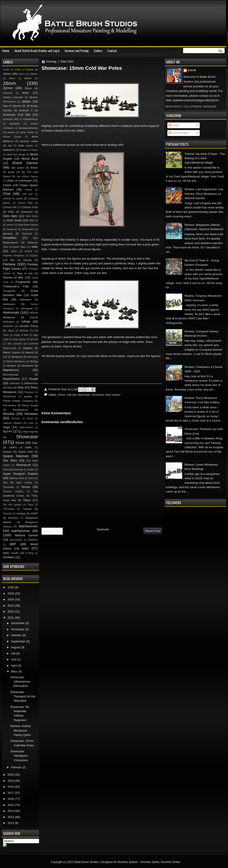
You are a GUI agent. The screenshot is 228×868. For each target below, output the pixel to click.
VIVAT (34, 514)
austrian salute (29, 141)
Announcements (28, 128)
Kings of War (21, 335)
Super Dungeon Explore (20, 474)
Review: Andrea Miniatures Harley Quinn (21, 730)
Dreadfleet (10, 238)
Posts (174, 125)
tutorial (27, 509)
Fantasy (9, 264)
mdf (5, 357)
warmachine (16, 540)
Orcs (10, 388)
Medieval (17, 357)
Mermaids (33, 357)
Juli (14, 653)
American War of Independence (20, 119)
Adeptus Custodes (13, 97)
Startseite (103, 529)
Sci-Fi (7, 431)
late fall (34, 339)
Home (6, 51)
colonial (7, 199)
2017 (11, 793)
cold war (71, 395)
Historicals (84, 395)
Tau (5, 482)
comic (19, 198)
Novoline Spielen (128, 862)
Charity (28, 190)
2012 (11, 823)
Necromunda (10, 375)
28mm (9, 83)
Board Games (25, 163)
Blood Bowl (30, 159)
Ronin (30, 418)
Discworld (27, 234)
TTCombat (9, 509)
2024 (11, 599)
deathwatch (28, 229)
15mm (61, 395)
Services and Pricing (77, 51)
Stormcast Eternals (13, 470)
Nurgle (34, 379)
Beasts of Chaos (29, 150)
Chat (7, 194)
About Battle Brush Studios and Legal (37, 51)
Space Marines (16, 456)
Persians (29, 392)
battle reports (26, 146)
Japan (11, 331)
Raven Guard (30, 405)
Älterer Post (153, 531)
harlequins (9, 304)
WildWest (33, 540)
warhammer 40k (25, 531)
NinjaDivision (11, 379)
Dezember (18, 623)
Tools (31, 505)
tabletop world (17, 478)
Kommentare (178, 133)
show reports (30, 432)
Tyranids (7, 514)
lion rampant (15, 344)
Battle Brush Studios (87, 862)
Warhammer (28, 526)
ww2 (25, 548)
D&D (11, 212)
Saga (6, 427)
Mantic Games (12, 352)
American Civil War (17, 115)
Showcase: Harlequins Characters (19, 756)
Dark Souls (14, 220)
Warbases (13, 518)
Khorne (24, 331)
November (18, 629)
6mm (26, 93)
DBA (32, 220)
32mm (8, 88)
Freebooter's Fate (16, 286)
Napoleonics (11, 370)
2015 (11, 805)
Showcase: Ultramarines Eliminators (20, 682)
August (16, 647)
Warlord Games (26, 535)
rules (31, 423)
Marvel (30, 352)
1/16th (18, 70)
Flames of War (13, 278)
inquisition (8, 326)
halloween (26, 300)
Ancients (15, 124)
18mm (22, 74)
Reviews (31, 414)
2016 (11, 799)
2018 (11, 787)
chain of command (19, 181)
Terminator (9, 487)
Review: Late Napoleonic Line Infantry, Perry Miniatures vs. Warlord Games (204, 194)
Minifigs (34, 361)
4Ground (8, 93)
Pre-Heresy (10, 405)
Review (9, 414)
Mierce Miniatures (16, 361)
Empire (29, 251)
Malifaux (28, 348)
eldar (35, 247)
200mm (34, 74)
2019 (11, 781)
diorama (8, 234)
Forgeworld (23, 282)
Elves (14, 251)
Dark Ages (10, 216)
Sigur (192, 70)
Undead (21, 514)
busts (11, 172)
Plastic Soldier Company (18, 401)
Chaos (7, 185)
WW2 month (11, 553)
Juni (14, 659)
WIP (13, 544)
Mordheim (27, 366)
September (18, 641)
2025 (11, 593)
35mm (28, 88)
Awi (10, 146)
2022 (11, 611)
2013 (11, 817)
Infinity (26, 322)
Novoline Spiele (150, 862)
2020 (11, 775)
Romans (16, 418)
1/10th (6, 70)
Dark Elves (32, 216)
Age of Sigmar (12, 106)
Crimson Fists (30, 207)
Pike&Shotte (9, 397)
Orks (21, 387)
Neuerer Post (52, 531)
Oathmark (14, 383)
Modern (12, 366)
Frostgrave (9, 291)
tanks (31, 478)
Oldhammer (31, 383)
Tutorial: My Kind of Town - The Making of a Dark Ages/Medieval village (205, 158)
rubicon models (12, 423)
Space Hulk (26, 452)
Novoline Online (171, 862)
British (34, 168)
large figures (19, 339)
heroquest (27, 308)
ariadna (11, 132)
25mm (28, 78)
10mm (30, 70)
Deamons (12, 229)
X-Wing (30, 553)
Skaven (7, 452)
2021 (11, 618)
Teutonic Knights (13, 491)
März (15, 671)
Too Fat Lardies (12, 505)
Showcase (98, 395)
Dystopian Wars (17, 247)
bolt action (18, 168)
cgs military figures (27, 176)
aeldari (26, 101)
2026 (11, 587)
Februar (17, 767)
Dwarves (33, 242)
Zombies (9, 557)
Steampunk (23, 465)
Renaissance (20, 410)
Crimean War (10, 207)
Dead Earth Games (28, 225)
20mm (12, 78)
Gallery (98, 51)
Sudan (31, 470)
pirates (28, 396)
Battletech (9, 150)
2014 (11, 811)
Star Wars (10, 460)
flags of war (25, 273)
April (14, 666)
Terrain (26, 487)
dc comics (8, 225)
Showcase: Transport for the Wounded (23, 696)
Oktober (17, 635)
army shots (27, 132)
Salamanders (26, 427)
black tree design (16, 155)
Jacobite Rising (28, 326)
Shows (20, 443)
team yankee (113, 395)
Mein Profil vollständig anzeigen (191, 107)
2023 (11, 606)
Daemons (27, 212)
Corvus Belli (25, 203)
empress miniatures (14, 256)
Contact (112, 51)
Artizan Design (12, 137)
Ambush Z (26, 110)
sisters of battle (20, 447)
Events (27, 260)
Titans (27, 500)
